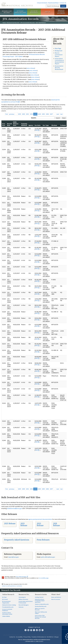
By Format (5, 599)
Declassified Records (41, 606)
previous (12, 114)
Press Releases (43, 540)
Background (59, 51)
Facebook (25, 630)
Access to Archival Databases (7, 610)
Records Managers (24, 605)
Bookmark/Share (54, 3)
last (61, 114)
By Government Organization (6, 602)
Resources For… (24, 594)
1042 (31, 114)
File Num (54, 125)
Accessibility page (44, 578)
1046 (47, 114)
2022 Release (40, 524)
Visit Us (48, 12)
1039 (19, 114)
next (58, 114)
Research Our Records (7, 12)
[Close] (66, 627)
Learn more (52, 641)
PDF (36, 130)
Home (4, 23)
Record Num (9, 124)
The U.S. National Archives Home (17, 4)
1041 (27, 114)
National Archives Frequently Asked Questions (40, 601)
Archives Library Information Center (7, 613)
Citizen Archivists (42, 3)
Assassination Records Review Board (59, 68)
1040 (23, 114)
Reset (64, 118)
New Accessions (56, 599)
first (7, 114)
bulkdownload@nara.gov (15, 508)
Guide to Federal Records (42, 604)
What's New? (56, 594)
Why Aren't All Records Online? (41, 613)
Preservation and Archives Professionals (26, 602)
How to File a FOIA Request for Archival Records (40, 617)
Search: (33, 118)
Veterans (21, 607)
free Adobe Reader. (22, 577)
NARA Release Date (16, 124)
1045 (43, 114)
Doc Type (46, 125)
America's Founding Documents (61, 12)
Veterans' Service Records (20, 12)
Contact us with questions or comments (12, 586)
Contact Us (63, 3)
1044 (39, 114)
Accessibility (19, 637)
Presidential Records (8, 607)
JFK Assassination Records (27, 23)
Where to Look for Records (40, 609)
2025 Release (10, 524)
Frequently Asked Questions (17, 540)
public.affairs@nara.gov (48, 557)
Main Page (58, 48)
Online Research (8, 594)
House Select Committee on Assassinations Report (59, 61)
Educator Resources (34, 12)
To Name (63, 125)
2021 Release (56, 524)
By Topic (5, 597)
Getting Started (39, 597)
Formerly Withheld (24, 124)
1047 (51, 114)
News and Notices (56, 597)
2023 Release (24, 524)
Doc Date (38, 125)
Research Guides (41, 594)
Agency (31, 125)
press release (31, 68)
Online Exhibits (6, 616)
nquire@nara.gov (14, 557)
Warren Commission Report (59, 55)
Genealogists (22, 597)
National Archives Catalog (9, 605)
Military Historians (23, 599)
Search (63, 6)
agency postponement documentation (40, 519)
